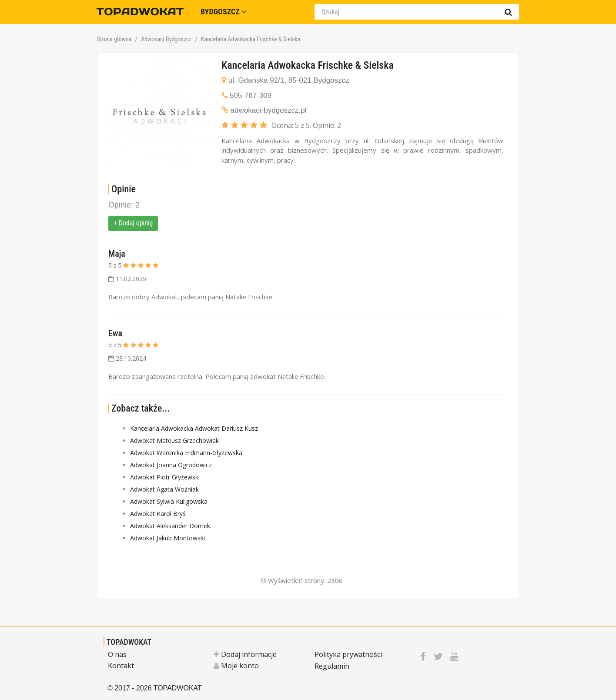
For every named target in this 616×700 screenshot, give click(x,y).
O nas (117, 654)
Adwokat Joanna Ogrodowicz (171, 465)
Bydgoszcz (224, 12)
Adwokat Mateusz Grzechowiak (174, 440)
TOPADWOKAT (129, 642)
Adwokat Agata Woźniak (164, 489)
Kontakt (121, 666)
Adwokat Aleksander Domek (170, 526)
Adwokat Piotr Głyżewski (165, 477)
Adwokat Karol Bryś (158, 514)
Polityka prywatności (348, 654)
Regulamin (332, 666)
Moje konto (236, 666)
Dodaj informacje (245, 654)
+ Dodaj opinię (133, 223)
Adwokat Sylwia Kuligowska (169, 501)
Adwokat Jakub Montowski (167, 538)
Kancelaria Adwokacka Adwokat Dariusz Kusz (194, 428)
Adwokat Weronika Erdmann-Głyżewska (186, 453)
